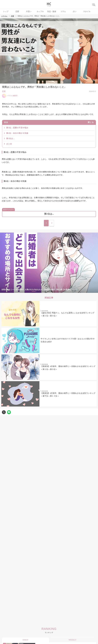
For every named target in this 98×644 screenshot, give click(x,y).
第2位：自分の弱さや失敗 (17, 133)
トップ (6, 12)
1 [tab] (34, 291)
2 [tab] (39, 291)
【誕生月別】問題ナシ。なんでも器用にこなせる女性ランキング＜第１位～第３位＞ (68, 314)
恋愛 (17, 12)
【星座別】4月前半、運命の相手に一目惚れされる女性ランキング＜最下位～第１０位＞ (68, 395)
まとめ (9, 144)
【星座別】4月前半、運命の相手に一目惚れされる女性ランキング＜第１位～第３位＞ (68, 368)
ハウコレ (4, 16)
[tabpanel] (49, 263)
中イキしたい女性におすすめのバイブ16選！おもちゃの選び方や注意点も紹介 (68, 340)
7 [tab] (64, 291)
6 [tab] (59, 291)
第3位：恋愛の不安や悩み (17, 128)
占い (75, 12)
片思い (29, 12)
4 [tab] (49, 291)
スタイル (87, 12)
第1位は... (11, 139)
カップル (40, 12)
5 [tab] (54, 291)
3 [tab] (44, 291)
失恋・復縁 (52, 12)
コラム (63, 12)
